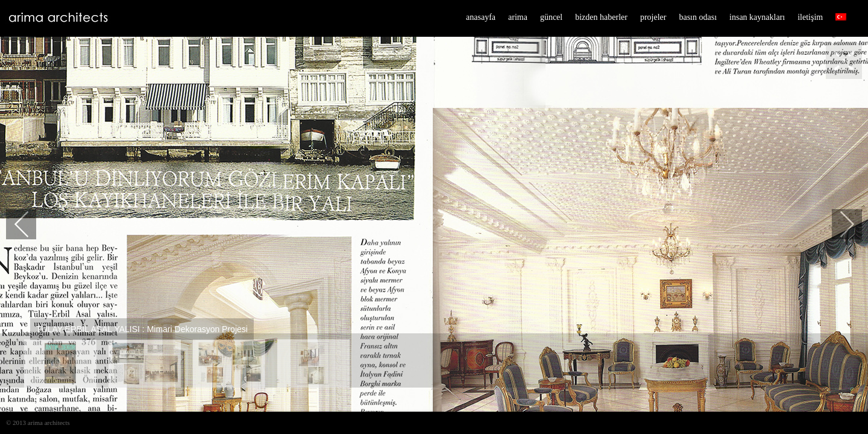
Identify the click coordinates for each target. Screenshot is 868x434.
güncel (551, 17)
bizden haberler (601, 17)
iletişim (810, 17)
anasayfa (481, 17)
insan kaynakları (757, 17)
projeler (653, 17)
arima (518, 17)
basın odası (698, 17)
